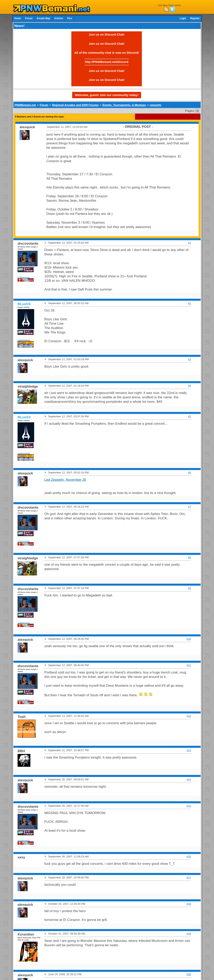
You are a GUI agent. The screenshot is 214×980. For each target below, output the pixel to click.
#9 (190, 588)
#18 (189, 904)
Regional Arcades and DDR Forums (75, 105)
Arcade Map (43, 18)
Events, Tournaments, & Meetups (124, 105)
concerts (155, 105)
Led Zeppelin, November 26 (65, 480)
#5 (190, 416)
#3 (190, 359)
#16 (189, 857)
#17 (189, 877)
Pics (70, 18)
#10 (189, 639)
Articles (59, 18)
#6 (190, 473)
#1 (190, 243)
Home (18, 18)
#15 (189, 806)
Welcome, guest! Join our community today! (107, 95)
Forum (29, 18)
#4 (190, 386)
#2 (190, 303)
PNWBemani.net (25, 105)
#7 (190, 507)
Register (195, 18)
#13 (189, 750)
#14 (189, 779)
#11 (189, 665)
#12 (189, 716)
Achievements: (24, 277)
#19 (189, 934)
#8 (190, 557)
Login (183, 18)
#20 (189, 974)
